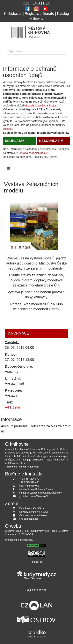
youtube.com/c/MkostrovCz (34, 496)
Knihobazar (13, 14)
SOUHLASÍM (15, 141)
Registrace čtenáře (39, 14)
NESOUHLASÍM (51, 141)
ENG (36, 3)
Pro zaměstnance (29, 519)
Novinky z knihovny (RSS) (34, 512)
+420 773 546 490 (29, 482)
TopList (53, 105)
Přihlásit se (37, 562)
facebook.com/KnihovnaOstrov (36, 489)
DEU (47, 3)
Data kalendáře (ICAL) (32, 508)
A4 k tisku (12, 407)
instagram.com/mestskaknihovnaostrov (41, 493)
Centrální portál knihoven (33, 515)
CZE (26, 3)
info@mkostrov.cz (29, 486)
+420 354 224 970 (29, 479)
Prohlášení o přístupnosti (19, 540)
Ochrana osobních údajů (32, 153)
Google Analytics (35, 105)
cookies (7, 129)
